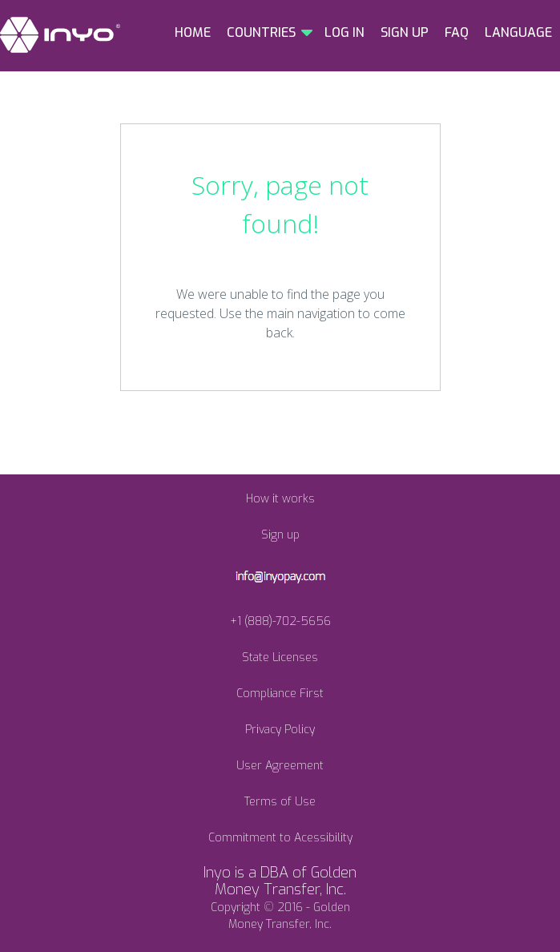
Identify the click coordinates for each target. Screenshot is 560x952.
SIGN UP (405, 32)
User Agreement (280, 766)
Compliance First (280, 694)
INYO (60, 35)
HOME (193, 32)
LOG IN (344, 32)
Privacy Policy (280, 730)
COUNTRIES (261, 32)
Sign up (280, 535)
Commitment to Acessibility (280, 838)
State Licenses (280, 658)
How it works (280, 499)
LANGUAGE (518, 32)
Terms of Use (280, 802)
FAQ (457, 32)
